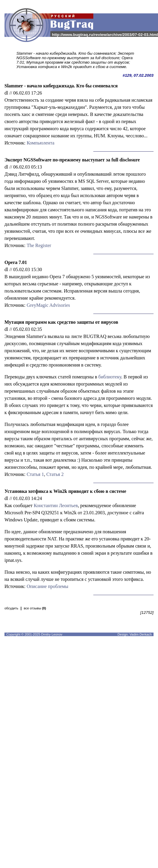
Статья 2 (55, 474)
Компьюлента (40, 143)
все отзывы (35, 608)
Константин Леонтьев (56, 505)
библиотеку (110, 377)
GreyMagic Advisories (48, 305)
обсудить (11, 608)
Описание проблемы (47, 586)
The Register (39, 245)
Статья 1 (35, 474)
